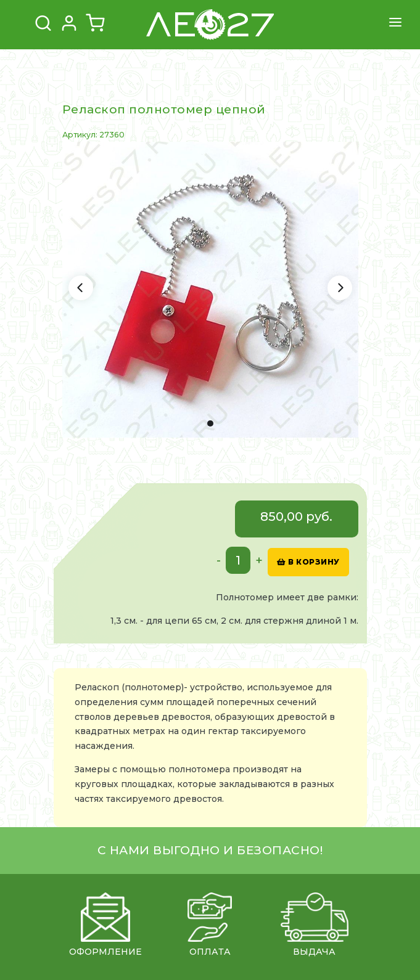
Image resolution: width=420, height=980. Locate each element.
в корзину (308, 562)
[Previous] (81, 288)
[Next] (340, 288)
